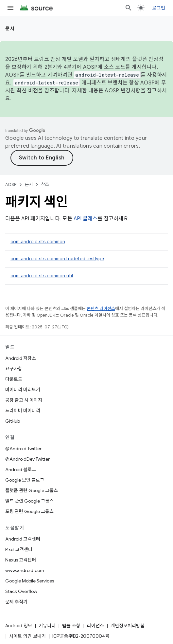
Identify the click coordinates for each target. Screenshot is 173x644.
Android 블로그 (21, 469)
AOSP (11, 184)
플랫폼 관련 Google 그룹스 (32, 490)
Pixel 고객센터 (19, 549)
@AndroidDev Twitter (27, 459)
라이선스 (95, 626)
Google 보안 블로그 (25, 480)
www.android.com (25, 570)
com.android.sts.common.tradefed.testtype (57, 259)
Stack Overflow (21, 591)
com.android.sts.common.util (42, 276)
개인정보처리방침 (128, 626)
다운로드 (14, 379)
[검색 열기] (129, 8)
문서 (10, 28)
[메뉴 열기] (10, 8)
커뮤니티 (47, 626)
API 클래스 (86, 219)
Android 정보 (19, 626)
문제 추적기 (16, 602)
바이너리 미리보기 (23, 390)
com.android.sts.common (38, 242)
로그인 (159, 8)
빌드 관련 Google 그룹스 (29, 501)
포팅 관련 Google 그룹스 (29, 511)
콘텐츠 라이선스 (101, 309)
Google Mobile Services (30, 581)
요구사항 (14, 369)
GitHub (13, 421)
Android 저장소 (21, 358)
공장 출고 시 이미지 (24, 400)
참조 (45, 184)
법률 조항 (71, 626)
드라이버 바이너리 (23, 411)
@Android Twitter (23, 449)
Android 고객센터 (23, 539)
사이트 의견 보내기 (27, 636)
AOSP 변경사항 (122, 91)
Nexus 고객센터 (21, 560)
